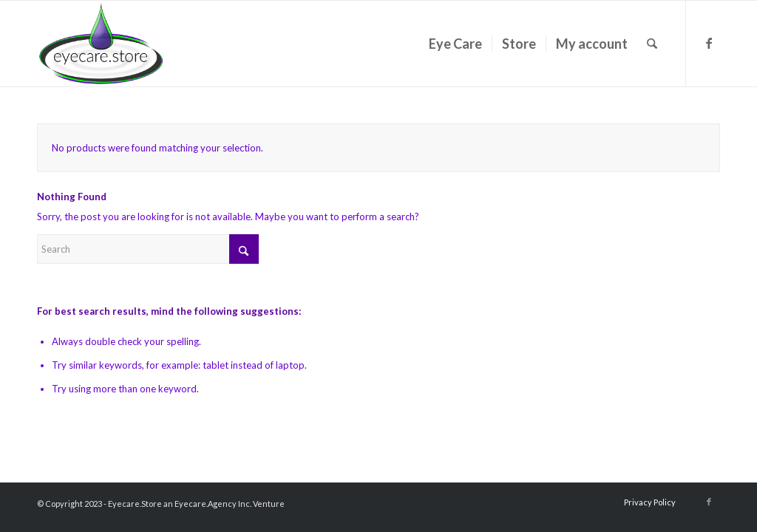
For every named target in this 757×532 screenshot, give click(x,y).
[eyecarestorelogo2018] (101, 44)
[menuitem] (455, 44)
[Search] (652, 44)
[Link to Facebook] (709, 43)
